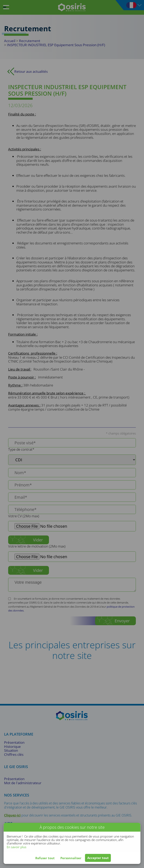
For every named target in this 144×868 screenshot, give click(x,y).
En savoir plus (17, 847)
